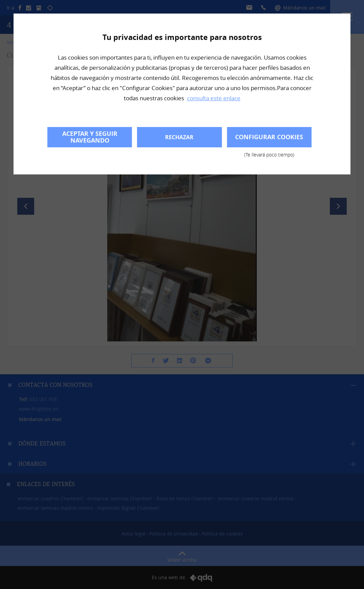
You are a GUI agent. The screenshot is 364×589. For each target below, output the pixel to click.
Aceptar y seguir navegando (90, 137)
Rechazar (179, 137)
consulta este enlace (214, 98)
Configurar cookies (269, 140)
